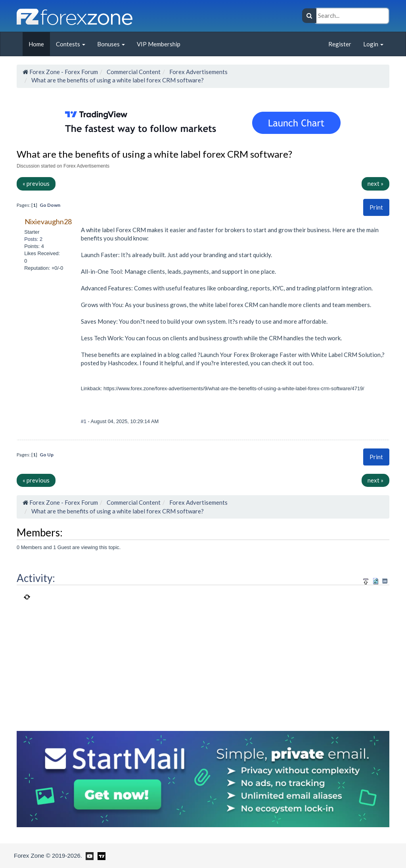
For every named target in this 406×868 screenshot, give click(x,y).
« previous (36, 183)
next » (375, 183)
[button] (376, 207)
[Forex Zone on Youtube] (89, 855)
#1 (84, 421)
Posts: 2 (33, 239)
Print (376, 207)
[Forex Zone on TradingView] (100, 855)
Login (373, 44)
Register (340, 44)
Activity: (36, 578)
